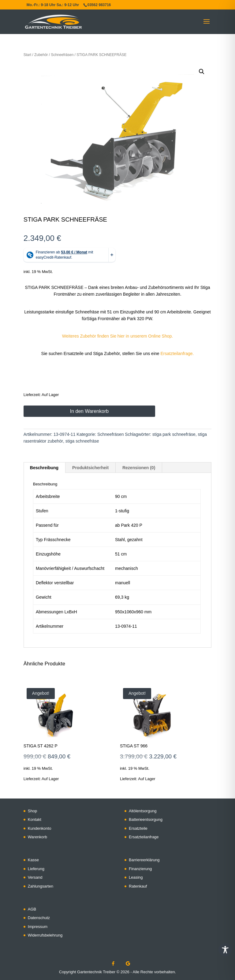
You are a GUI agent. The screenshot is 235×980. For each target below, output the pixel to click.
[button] (202, 72)
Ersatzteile (138, 828)
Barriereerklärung (144, 860)
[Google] (128, 963)
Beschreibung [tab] (44, 468)
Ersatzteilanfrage (144, 837)
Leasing (136, 877)
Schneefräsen (62, 55)
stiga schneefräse (82, 441)
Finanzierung (140, 869)
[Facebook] (113, 963)
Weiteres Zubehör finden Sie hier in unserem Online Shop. (117, 336)
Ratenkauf (138, 886)
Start (27, 55)
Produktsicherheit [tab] (90, 468)
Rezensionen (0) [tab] (139, 468)
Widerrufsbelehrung (45, 935)
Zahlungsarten (41, 886)
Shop (32, 811)
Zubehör (41, 55)
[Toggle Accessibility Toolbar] (225, 950)
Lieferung (36, 869)
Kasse (33, 860)
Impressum (38, 927)
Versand (35, 877)
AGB (32, 909)
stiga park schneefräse (174, 434)
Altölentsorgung (143, 811)
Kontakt (35, 819)
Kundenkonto (40, 828)
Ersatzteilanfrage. (177, 353)
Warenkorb (37, 837)
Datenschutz (39, 918)
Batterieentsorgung (146, 819)
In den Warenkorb (90, 411)
